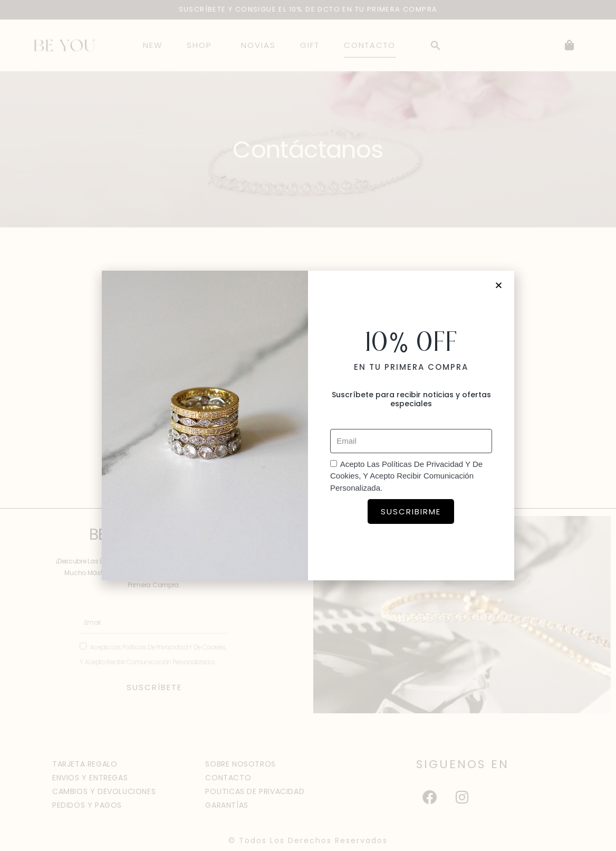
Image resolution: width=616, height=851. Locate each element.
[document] (308, 425)
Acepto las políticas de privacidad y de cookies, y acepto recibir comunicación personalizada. (406, 476)
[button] (499, 285)
